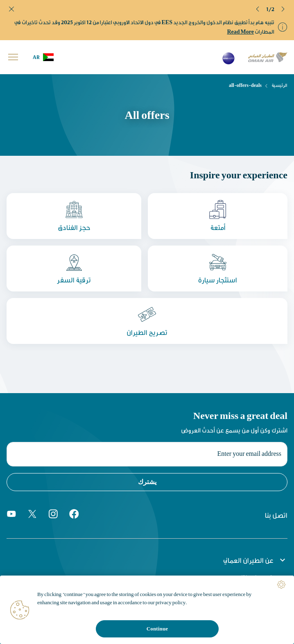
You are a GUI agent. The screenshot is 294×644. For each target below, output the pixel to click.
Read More (241, 32)
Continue (157, 629)
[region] (147, 610)
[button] (258, 9)
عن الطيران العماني (255, 560)
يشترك (147, 482)
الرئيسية (279, 85)
